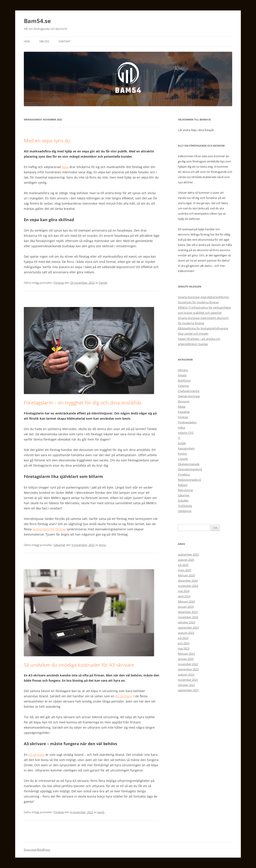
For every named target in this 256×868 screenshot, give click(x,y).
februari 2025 (186, 575)
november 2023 (188, 617)
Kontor (182, 454)
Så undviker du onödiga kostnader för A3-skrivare (79, 665)
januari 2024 (186, 607)
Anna (102, 545)
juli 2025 (183, 565)
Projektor (184, 474)
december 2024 (188, 581)
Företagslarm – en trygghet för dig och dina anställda (83, 402)
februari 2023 (186, 654)
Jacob (101, 812)
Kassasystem (186, 448)
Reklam (183, 485)
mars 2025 (185, 570)
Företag (59, 283)
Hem (27, 41)
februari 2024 (186, 601)
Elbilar (182, 407)
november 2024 (188, 586)
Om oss (44, 41)
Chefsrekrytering (189, 391)
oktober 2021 (186, 685)
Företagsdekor (187, 422)
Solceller (183, 501)
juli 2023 (183, 638)
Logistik (183, 459)
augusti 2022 (186, 674)
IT (179, 438)
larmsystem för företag (49, 529)
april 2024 (184, 596)
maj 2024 (184, 591)
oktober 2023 (186, 622)
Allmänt (183, 370)
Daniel (103, 283)
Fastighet (184, 412)
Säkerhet (60, 545)
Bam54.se (37, 21)
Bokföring (184, 381)
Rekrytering (185, 490)
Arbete (182, 375)
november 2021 (188, 680)
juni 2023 (184, 643)
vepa (65, 167)
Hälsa (181, 427)
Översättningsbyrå (190, 469)
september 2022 (188, 669)
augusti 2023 (186, 633)
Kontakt (65, 41)
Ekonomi (184, 401)
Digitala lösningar (189, 396)
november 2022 (188, 664)
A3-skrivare (124, 696)
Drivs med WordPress (37, 850)
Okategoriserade (189, 464)
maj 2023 (184, 648)
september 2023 (188, 628)
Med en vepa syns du (47, 140)
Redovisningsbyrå (189, 480)
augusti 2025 (186, 560)
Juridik (182, 443)
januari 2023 (186, 659)
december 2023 (188, 612)
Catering (183, 386)
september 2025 (188, 554)
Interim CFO (186, 433)
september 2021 (188, 690)
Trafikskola (185, 506)
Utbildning (185, 511)
